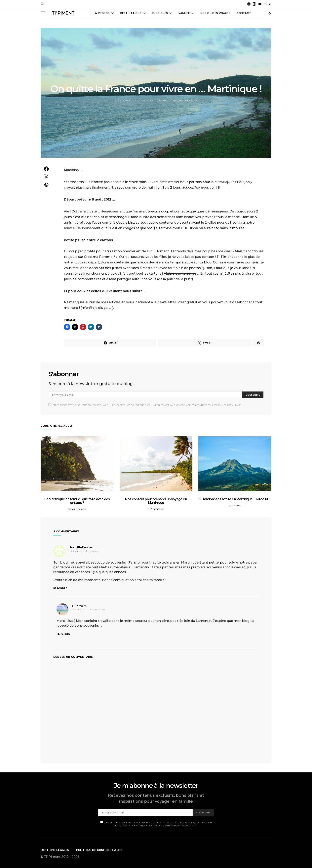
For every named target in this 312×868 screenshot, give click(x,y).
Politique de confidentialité (99, 850)
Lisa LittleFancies (81, 547)
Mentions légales (55, 850)
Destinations (131, 13)
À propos (102, 13)
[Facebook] (249, 4)
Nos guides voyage (215, 13)
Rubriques (160, 13)
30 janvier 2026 (77, 509)
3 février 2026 (156, 509)
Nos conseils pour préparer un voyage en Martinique (156, 501)
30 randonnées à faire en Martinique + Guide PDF (235, 499)
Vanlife (184, 13)
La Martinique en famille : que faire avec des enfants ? (77, 501)
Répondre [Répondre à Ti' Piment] (63, 634)
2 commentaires (143, 100)
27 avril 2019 (122, 100)
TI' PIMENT (63, 13)
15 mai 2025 (235, 506)
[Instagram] (254, 4)
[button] (270, 13)
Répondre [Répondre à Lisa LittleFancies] (60, 588)
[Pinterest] (270, 4)
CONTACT (244, 13)
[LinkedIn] (265, 4)
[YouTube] (260, 4)
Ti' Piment (79, 606)
